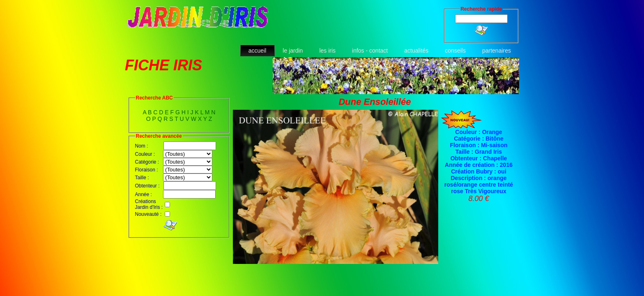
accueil (258, 51)
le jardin (293, 51)
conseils (455, 51)
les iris (327, 51)
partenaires (497, 51)
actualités (416, 51)
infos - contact (370, 51)
